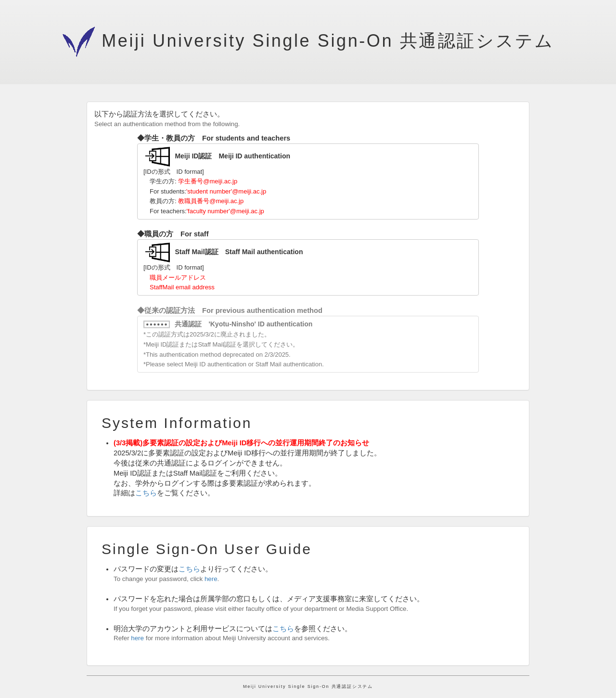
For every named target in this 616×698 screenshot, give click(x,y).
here (211, 579)
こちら (146, 493)
